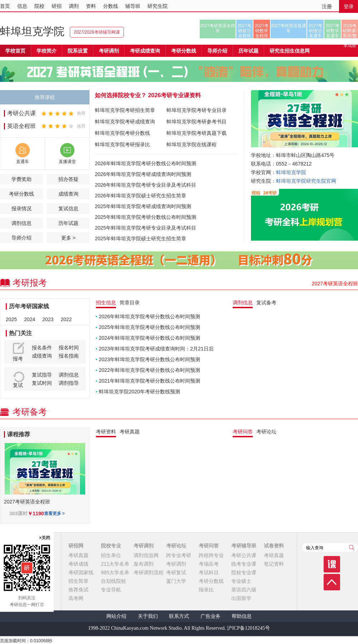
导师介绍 (217, 51)
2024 (30, 319)
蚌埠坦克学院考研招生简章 (125, 110)
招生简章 (78, 581)
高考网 (76, 598)
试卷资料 (274, 546)
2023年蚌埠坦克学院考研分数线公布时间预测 (149, 359)
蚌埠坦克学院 (32, 31)
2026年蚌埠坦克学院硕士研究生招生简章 (141, 196)
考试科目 (209, 572)
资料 (91, 6)
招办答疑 (68, 179)
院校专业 (111, 546)
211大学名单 (115, 564)
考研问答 (209, 546)
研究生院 (158, 6)
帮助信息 (242, 616)
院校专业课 (244, 572)
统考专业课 (244, 564)
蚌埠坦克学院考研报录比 (122, 144)
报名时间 (69, 348)
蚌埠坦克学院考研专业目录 (197, 110)
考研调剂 (109, 51)
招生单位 (111, 555)
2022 (66, 319)
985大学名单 (115, 572)
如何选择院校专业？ (121, 95)
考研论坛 (176, 546)
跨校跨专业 (211, 555)
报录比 (206, 590)
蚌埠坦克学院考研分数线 (122, 133)
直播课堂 (67, 162)
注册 (327, 6)
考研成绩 (78, 564)
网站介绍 (116, 616)
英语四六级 (244, 590)
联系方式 (179, 616)
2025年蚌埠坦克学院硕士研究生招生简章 (141, 239)
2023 (48, 319)
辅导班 (133, 6)
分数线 (111, 6)
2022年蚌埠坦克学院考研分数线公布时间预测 (149, 370)
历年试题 (68, 223)
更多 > (68, 238)
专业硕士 (241, 581)
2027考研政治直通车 (316, 31)
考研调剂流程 (149, 572)
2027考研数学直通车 (333, 31)
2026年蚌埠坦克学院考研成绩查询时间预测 (143, 174)
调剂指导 (69, 383)
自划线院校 (113, 581)
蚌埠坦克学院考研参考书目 (197, 122)
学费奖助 (21, 179)
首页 (5, 6)
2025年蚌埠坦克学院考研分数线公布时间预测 (146, 217)
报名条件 (42, 348)
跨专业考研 (179, 555)
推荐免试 (78, 590)
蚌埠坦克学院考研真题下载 (197, 133)
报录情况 (21, 208)
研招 (57, 6)
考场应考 (209, 564)
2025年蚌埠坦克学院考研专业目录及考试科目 (146, 228)
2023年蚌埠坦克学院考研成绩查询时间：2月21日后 (156, 349)
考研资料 (106, 432)
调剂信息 (21, 223)
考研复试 (176, 572)
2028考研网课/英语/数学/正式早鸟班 (350, 31)
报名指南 (69, 356)
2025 (11, 319)
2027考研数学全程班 (262, 31)
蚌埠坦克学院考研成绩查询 (125, 122)
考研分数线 (21, 194)
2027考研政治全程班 (245, 31)
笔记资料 (274, 564)
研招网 (76, 546)
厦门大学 (176, 581)
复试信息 (68, 208)
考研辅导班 (244, 546)
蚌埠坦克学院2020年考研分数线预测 (139, 392)
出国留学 (241, 598)
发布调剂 (144, 564)
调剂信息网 (146, 555)
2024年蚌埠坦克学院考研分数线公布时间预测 (149, 338)
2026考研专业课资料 (174, 95)
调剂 (74, 6)
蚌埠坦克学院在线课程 (192, 144)
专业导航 (111, 590)
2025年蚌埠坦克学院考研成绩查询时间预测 (143, 206)
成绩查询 (68, 194)
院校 (39, 6)
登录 (349, 6)
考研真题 (78, 555)
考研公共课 (21, 113)
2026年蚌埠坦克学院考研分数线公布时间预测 (146, 163)
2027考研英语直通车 (289, 28)
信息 (22, 6)
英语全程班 (21, 126)
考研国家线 (81, 572)
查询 (352, 547)
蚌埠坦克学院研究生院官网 (306, 181)
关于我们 (148, 616)
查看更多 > (54, 513)
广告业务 (211, 616)
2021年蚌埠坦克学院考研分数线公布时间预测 (149, 381)
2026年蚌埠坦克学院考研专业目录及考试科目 (146, 185)
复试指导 (42, 375)
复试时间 (42, 383)
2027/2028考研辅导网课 (97, 32)
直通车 (23, 162)
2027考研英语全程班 (218, 28)
